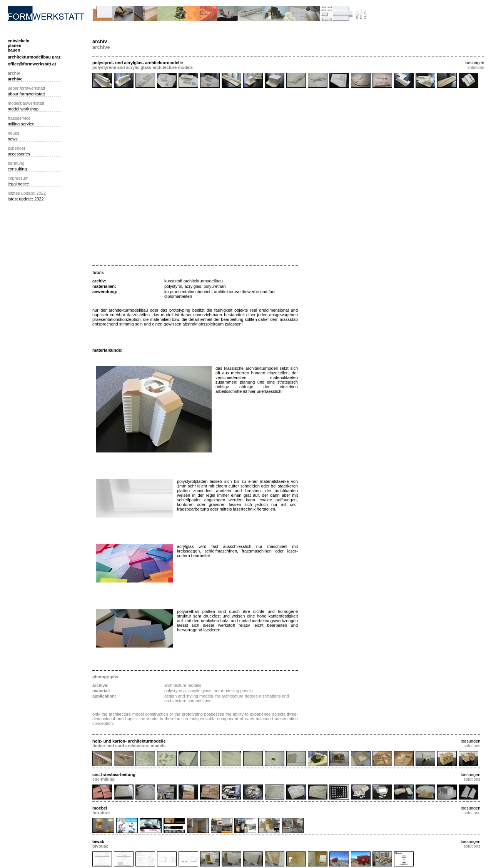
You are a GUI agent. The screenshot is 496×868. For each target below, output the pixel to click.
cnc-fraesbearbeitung (114, 775)
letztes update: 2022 (27, 193)
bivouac (100, 846)
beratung (16, 163)
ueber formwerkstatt (26, 88)
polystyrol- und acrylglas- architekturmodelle (138, 63)
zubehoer (17, 148)
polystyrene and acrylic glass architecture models (143, 67)
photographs (105, 677)
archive (15, 79)
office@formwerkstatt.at (32, 64)
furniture (101, 813)
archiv (14, 73)
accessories (19, 154)
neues (13, 133)
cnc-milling (104, 779)
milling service (21, 124)
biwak (98, 841)
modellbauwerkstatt (26, 103)
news (13, 139)
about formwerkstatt (26, 94)
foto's (98, 272)
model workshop (23, 109)
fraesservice (19, 118)
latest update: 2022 (26, 199)
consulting (17, 169)
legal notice (18, 184)
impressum (18, 178)
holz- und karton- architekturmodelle (129, 741)
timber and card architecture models (129, 746)
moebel (100, 808)
